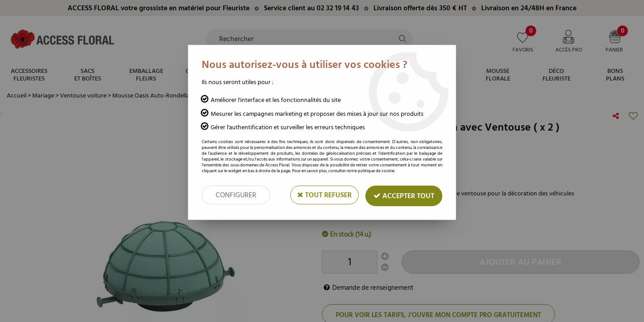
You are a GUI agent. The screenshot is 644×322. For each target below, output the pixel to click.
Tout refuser (324, 195)
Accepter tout (404, 196)
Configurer (236, 195)
